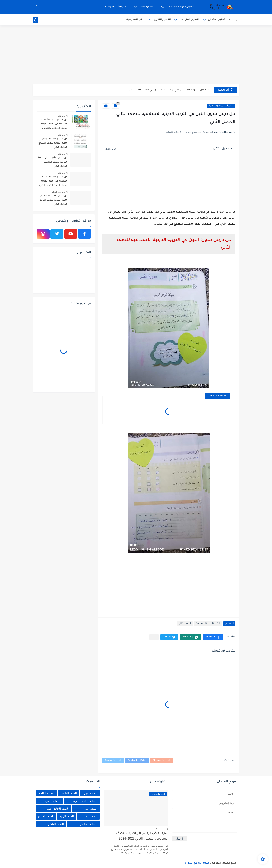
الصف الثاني (185, 624)
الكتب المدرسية (136, 20)
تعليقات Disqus (113, 761)
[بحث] (36, 20)
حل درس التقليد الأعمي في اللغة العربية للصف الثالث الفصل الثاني (53, 200)
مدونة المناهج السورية (197, 863)
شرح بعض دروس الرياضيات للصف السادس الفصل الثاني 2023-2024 (142, 836)
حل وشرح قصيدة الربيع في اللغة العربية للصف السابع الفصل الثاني (53, 143)
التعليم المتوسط (189, 20)
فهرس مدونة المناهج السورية (178, 7)
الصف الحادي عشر (57, 809)
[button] (213, 637)
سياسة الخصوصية (116, 7)
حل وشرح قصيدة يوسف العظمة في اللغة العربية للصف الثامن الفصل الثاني (53, 181)
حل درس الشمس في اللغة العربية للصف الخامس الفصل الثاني (53, 162)
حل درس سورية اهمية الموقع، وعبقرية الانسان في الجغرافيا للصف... (169, 90)
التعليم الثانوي (162, 20)
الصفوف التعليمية (144, 7)
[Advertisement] (136, 55)
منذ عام (61, 116)
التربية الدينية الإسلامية (221, 106)
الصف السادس (88, 824)
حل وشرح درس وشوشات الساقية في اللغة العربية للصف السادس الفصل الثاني (53, 125)
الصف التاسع (69, 793)
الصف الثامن (53, 801)
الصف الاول (90, 793)
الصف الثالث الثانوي (85, 801)
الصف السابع (46, 816)
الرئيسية (234, 20)
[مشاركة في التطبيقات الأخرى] (154, 637)
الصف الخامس (88, 816)
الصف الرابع (67, 816)
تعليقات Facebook (137, 761)
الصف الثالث (47, 793)
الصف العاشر (56, 824)
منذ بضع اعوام (58, 192)
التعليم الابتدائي (217, 20)
